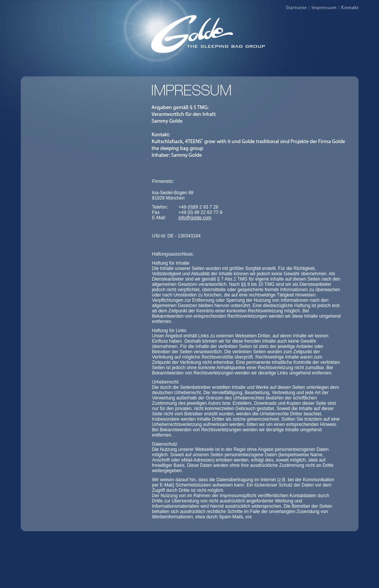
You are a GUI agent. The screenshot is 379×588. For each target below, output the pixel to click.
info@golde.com (195, 218)
